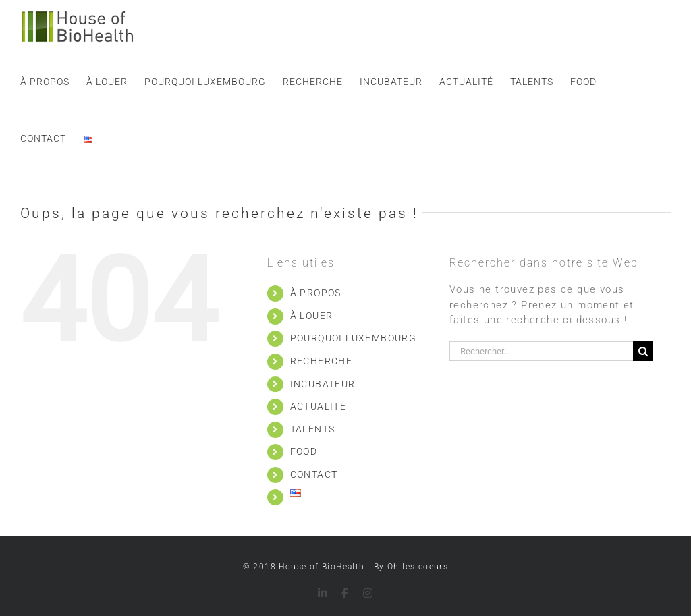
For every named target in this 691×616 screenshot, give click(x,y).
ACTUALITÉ (319, 406)
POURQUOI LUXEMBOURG (354, 338)
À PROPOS (316, 293)
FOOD (304, 451)
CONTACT (314, 474)
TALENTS (313, 429)
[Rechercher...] (541, 351)
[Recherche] (643, 351)
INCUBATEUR (323, 384)
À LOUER (312, 316)
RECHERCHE (322, 361)
